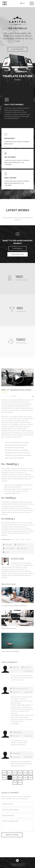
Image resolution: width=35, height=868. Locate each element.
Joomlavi (29, 540)
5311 (15, 773)
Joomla (23, 540)
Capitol (12, 540)
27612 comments (10, 548)
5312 (20, 773)
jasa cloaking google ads (20, 688)
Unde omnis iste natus (8, 628)
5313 (25, 773)
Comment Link (28, 671)
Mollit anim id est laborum (10, 651)
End (20, 782)
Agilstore (20, 866)
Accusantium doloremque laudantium (14, 606)
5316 (10, 778)
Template (18, 540)
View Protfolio (18, 254)
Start (4, 773)
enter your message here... (17, 825)
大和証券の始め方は (17, 732)
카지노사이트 (16, 667)
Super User (8, 545)
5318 (20, 778)
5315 (4, 778)
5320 (31, 778)
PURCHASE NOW (18, 49)
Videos (7, 552)
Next (15, 782)
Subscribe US (17, 249)
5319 (25, 778)
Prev (10, 773)
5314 (30, 773)
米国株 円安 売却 (16, 753)
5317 (15, 778)
